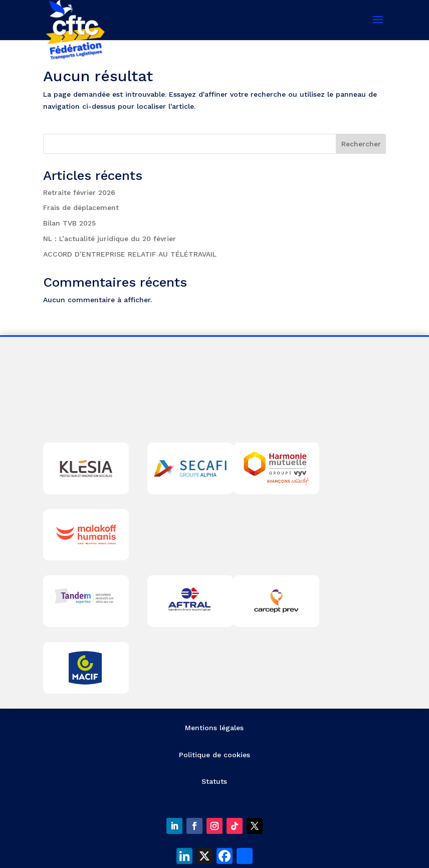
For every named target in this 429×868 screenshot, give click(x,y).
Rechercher (361, 144)
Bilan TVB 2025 (69, 223)
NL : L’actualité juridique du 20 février (110, 239)
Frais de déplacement (81, 207)
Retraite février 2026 (79, 192)
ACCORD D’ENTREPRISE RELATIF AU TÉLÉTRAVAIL (130, 254)
